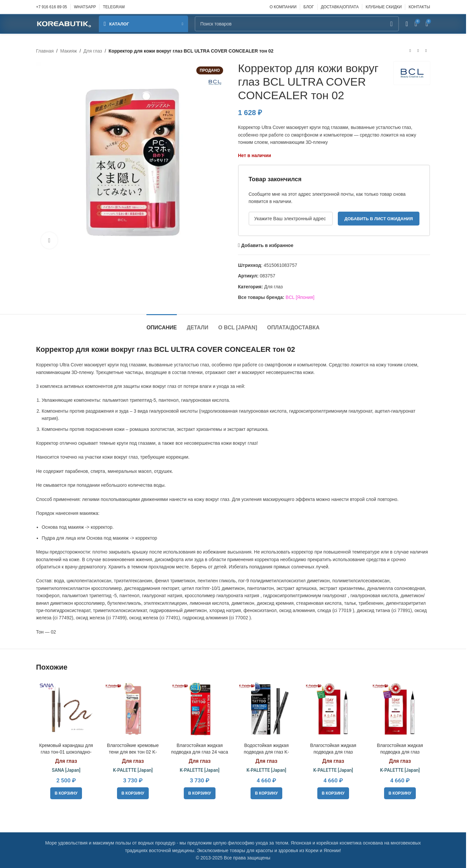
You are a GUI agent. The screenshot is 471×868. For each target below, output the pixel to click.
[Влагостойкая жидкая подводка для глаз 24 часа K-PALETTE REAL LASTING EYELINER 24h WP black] (200, 709)
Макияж (69, 51)
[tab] (162, 324)
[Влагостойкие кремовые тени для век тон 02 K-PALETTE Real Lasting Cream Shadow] (133, 709)
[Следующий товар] (426, 51)
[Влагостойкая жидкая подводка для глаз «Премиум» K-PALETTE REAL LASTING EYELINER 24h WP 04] (400, 709)
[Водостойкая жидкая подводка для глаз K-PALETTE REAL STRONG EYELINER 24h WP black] (266, 709)
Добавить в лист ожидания (379, 219)
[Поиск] (297, 24)
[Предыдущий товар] (410, 51)
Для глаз (93, 51)
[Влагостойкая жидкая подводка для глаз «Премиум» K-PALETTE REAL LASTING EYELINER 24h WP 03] (333, 709)
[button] (66, 793)
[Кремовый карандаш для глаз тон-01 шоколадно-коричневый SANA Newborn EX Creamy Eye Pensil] (66, 709)
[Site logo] (64, 23)
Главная (45, 51)
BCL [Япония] (300, 297)
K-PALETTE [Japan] (133, 770)
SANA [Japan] (66, 770)
